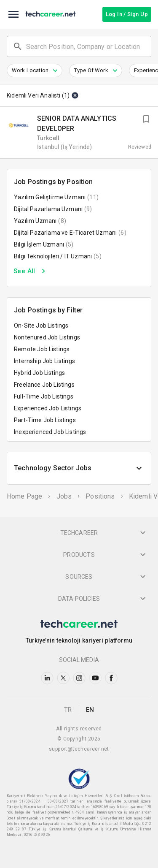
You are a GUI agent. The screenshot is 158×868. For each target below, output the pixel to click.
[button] (35, 71)
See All (31, 271)
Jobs (64, 496)
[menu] (13, 14)
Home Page (24, 496)
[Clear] (74, 95)
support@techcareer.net (79, 749)
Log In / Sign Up (127, 14)
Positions (100, 496)
